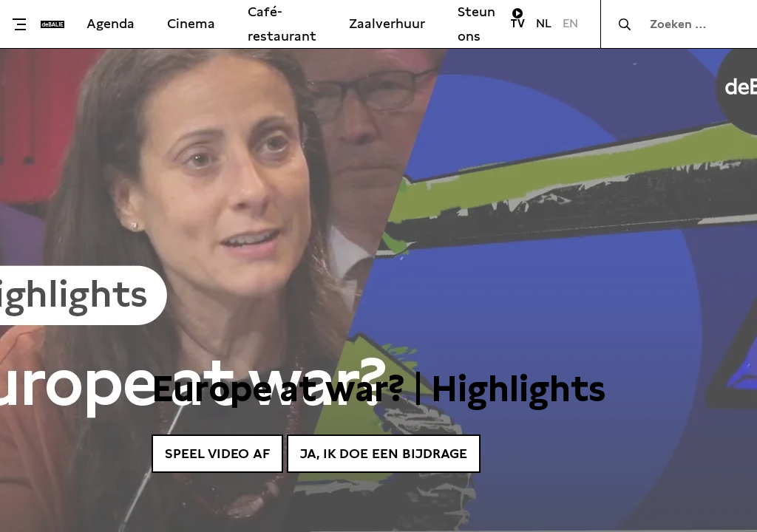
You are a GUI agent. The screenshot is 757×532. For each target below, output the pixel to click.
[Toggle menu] (24, 24)
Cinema (191, 23)
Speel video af (217, 453)
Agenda (111, 23)
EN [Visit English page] (570, 23)
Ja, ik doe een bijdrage (384, 453)
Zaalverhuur (387, 23)
